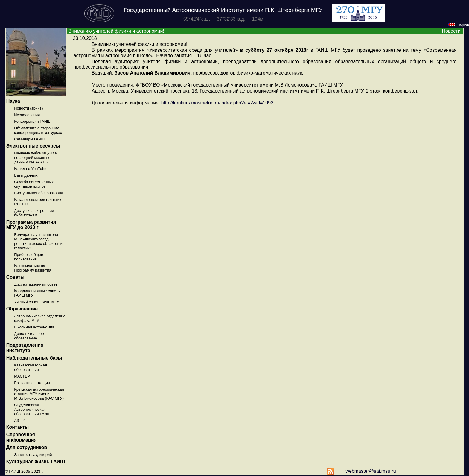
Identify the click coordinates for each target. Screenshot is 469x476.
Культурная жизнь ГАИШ (36, 461)
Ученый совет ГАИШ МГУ (36, 302)
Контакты (17, 427)
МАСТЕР (22, 376)
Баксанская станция (32, 383)
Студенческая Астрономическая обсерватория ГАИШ (32, 409)
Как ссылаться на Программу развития (33, 268)
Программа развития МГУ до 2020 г (31, 225)
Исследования (27, 115)
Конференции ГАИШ (32, 121)
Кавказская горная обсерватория (31, 367)
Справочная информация (22, 437)
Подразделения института (25, 348)
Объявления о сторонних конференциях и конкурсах (38, 130)
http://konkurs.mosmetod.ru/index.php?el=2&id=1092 (217, 103)
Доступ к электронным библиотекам (34, 213)
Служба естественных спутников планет (34, 184)
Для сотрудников (27, 447)
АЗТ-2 (19, 420)
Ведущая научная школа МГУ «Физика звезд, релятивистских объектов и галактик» (38, 241)
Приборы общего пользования (29, 257)
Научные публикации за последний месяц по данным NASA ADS (35, 158)
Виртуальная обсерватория (38, 193)
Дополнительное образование (29, 336)
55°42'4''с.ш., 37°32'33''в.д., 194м (223, 19)
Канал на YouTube (30, 169)
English (459, 25)
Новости (451, 31)
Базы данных (26, 175)
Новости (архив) (28, 108)
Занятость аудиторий (33, 455)
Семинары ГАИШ (29, 139)
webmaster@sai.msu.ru (371, 471)
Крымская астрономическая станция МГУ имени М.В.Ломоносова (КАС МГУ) (39, 394)
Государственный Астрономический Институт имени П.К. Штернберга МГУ (223, 10)
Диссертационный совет (36, 284)
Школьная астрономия (34, 327)
